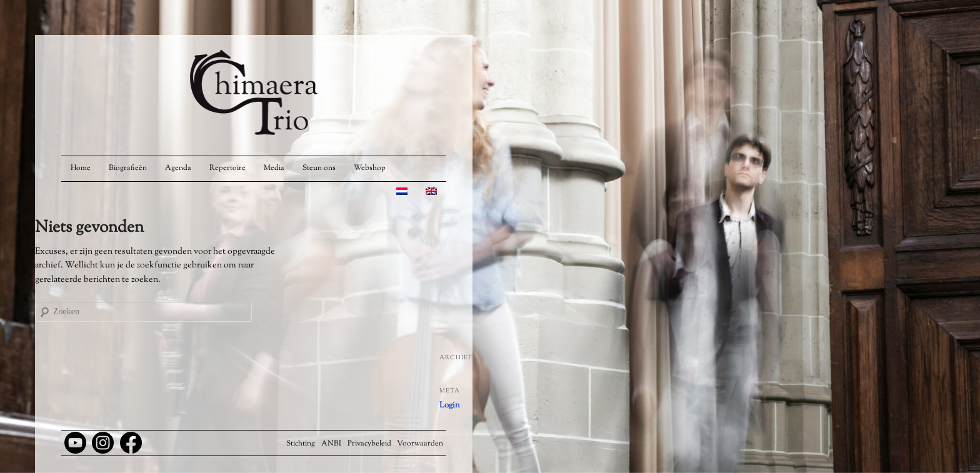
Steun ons (319, 168)
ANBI (331, 444)
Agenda (178, 168)
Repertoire (227, 168)
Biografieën (128, 168)
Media (274, 168)
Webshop (370, 168)
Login (450, 406)
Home (81, 168)
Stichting (301, 444)
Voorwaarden (420, 444)
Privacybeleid (369, 444)
